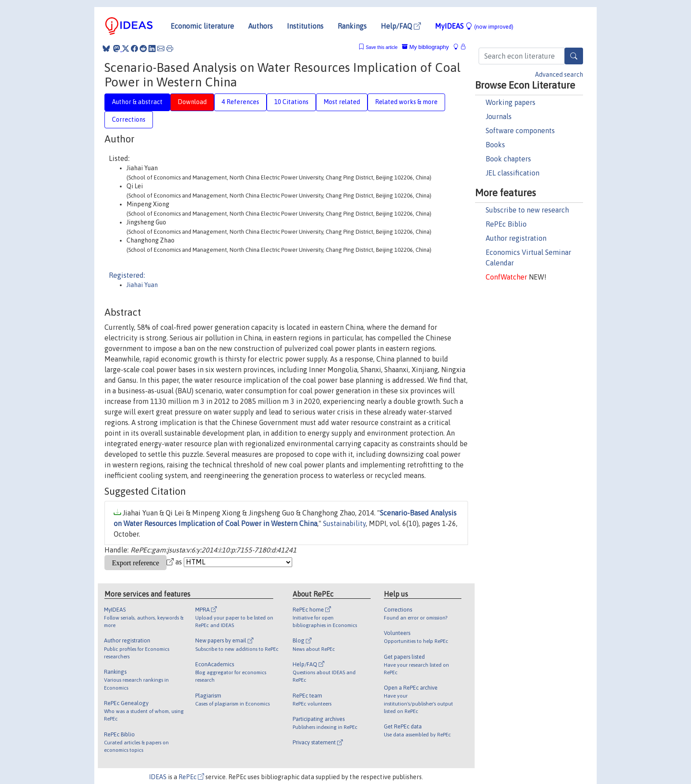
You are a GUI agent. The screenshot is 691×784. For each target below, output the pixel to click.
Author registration (516, 238)
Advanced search (559, 75)
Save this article (382, 47)
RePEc (191, 777)
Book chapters (508, 159)
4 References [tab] (240, 102)
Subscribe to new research (527, 210)
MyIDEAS (474, 26)
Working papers (511, 102)
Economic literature (202, 26)
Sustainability (344, 523)
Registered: (127, 275)
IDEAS (158, 777)
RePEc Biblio (506, 224)
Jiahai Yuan (142, 285)
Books (495, 145)
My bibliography (425, 47)
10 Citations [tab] (291, 102)
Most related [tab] (342, 102)
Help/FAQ (401, 26)
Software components (520, 131)
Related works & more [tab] (406, 102)
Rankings (352, 26)
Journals (499, 116)
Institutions (305, 26)
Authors (260, 26)
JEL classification (513, 173)
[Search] (574, 56)
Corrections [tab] (129, 119)
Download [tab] (192, 102)
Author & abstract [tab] (137, 102)
